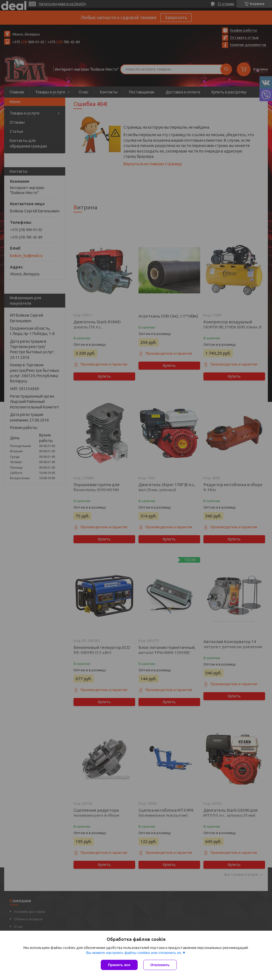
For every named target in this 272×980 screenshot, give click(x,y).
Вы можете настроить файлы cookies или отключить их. (134, 953)
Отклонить (160, 965)
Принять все (119, 965)
